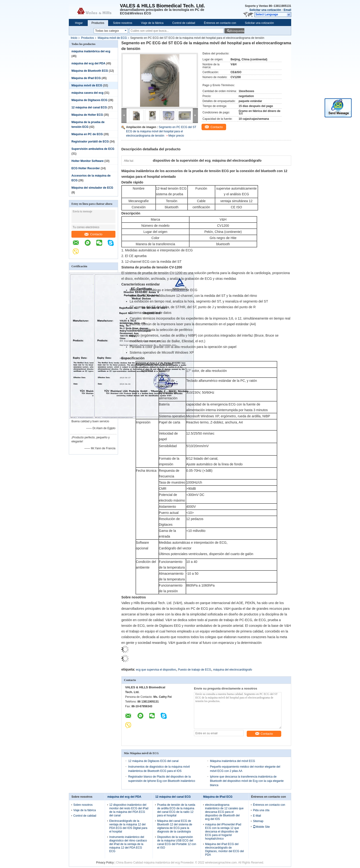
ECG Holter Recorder (86, 168)
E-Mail (257, 816)
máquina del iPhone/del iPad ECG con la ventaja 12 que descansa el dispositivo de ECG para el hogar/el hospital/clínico (223, 832)
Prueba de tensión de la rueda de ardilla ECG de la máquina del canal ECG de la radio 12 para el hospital (176, 810)
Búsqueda (237, 31)
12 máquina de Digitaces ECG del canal (153, 761)
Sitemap (258, 821)
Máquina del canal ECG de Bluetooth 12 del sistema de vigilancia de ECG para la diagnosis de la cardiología (175, 826)
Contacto (93, 234)
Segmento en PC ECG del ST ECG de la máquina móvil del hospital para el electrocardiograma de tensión (161, 131)
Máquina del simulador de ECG (92, 188)
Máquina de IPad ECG (86, 78)
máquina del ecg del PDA (88, 63)
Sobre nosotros (123, 23)
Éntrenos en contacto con (220, 23)
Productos (98, 23)
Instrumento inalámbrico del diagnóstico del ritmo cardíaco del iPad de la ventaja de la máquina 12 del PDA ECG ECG (128, 844)
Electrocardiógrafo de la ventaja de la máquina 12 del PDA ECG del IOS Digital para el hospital (128, 826)
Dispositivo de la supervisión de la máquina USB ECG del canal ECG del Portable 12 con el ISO (177, 842)
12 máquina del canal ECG (89, 107)
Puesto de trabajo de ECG (194, 670)
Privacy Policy (105, 863)
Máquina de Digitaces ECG (89, 100)
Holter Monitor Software (88, 161)
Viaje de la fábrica (152, 23)
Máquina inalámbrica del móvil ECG (233, 761)
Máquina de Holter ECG (87, 115)
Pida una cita (261, 810)
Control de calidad (184, 23)
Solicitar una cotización (265, 10)
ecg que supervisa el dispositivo (156, 670)
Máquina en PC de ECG (87, 134)
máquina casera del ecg (87, 93)
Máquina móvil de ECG (112, 38)
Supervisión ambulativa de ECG (93, 149)
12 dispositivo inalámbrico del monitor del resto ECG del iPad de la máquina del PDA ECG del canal (129, 810)
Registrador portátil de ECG (90, 142)
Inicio (74, 38)
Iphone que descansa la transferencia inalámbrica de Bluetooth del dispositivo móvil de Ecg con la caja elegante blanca (247, 781)
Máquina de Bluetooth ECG (90, 71)
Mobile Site (261, 827)
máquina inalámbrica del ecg (91, 51)
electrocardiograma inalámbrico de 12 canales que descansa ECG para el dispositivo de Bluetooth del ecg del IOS (224, 812)
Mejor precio (176, 136)
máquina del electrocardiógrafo (233, 670)
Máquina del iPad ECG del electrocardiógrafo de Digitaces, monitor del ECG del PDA (224, 849)
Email (287, 10)
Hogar (79, 23)
